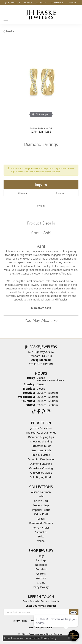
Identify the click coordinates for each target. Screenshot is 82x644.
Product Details (41, 223)
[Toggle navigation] (6, 18)
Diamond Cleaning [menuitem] (41, 464)
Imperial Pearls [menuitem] (41, 510)
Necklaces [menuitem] (41, 565)
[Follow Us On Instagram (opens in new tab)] (49, 411)
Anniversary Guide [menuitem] (41, 473)
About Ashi (41, 233)
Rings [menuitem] (41, 556)
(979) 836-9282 (41, 132)
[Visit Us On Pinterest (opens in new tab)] (43, 411)
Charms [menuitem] (41, 574)
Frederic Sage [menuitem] (41, 505)
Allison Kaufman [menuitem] (41, 492)
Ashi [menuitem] (41, 496)
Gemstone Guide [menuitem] (41, 450)
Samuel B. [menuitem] (41, 532)
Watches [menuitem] (41, 578)
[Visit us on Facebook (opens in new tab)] (39, 411)
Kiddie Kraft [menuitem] (41, 514)
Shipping (22, 193)
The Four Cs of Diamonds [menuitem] (41, 433)
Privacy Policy (49, 638)
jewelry (10, 31)
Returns (60, 193)
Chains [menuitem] (41, 583)
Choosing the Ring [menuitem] (41, 441)
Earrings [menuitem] (41, 560)
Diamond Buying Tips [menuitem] (41, 437)
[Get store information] (41, 364)
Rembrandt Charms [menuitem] (41, 523)
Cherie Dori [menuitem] (41, 501)
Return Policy (20, 621)
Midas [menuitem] (41, 519)
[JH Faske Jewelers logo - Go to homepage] (41, 15)
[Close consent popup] (69, 638)
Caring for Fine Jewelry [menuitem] (41, 459)
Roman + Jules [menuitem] (41, 528)
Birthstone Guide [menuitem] (41, 446)
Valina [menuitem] (41, 541)
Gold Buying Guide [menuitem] (41, 477)
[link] (12, 3)
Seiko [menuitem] (41, 536)
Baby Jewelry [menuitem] (41, 587)
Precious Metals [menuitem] (41, 455)
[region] (41, 81)
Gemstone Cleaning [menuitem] (41, 468)
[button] (28, 3)
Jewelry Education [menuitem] (41, 428)
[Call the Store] (41, 360)
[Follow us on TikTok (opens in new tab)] (34, 411)
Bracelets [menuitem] (41, 569)
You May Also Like (41, 320)
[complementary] (56, 624)
